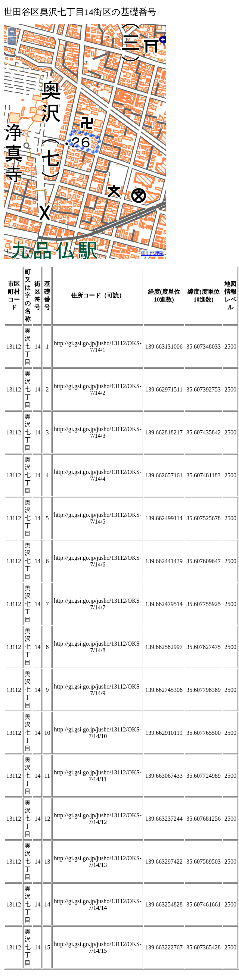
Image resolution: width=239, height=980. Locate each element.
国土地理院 (152, 253)
